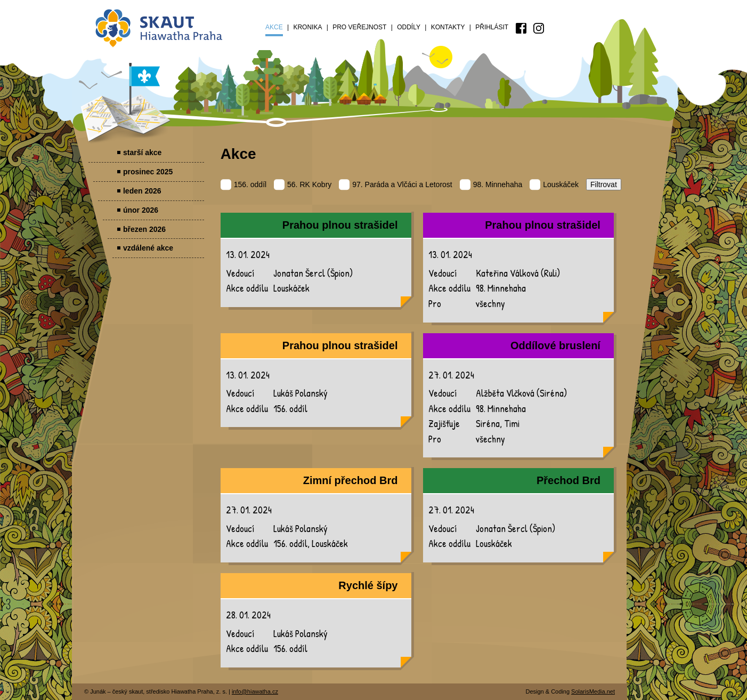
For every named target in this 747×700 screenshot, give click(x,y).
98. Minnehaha (491, 184)
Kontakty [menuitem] (448, 27)
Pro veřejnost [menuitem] (359, 27)
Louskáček (554, 184)
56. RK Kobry (303, 184)
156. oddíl (244, 184)
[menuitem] (521, 28)
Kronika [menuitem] (307, 27)
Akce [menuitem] (274, 27)
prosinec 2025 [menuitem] (148, 172)
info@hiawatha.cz (255, 691)
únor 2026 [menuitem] (141, 210)
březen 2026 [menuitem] (144, 229)
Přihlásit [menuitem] (492, 27)
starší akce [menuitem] (142, 152)
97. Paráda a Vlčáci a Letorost (396, 184)
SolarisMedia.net (593, 691)
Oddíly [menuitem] (409, 27)
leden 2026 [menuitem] (142, 191)
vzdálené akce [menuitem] (148, 248)
